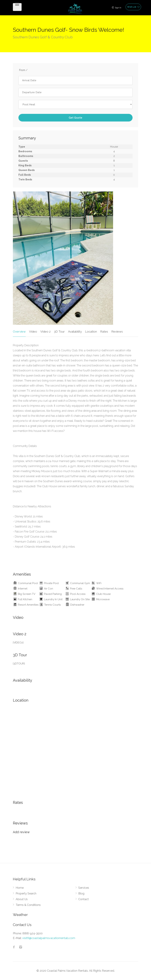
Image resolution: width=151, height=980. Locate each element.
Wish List (133, 7)
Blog (81, 893)
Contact (84, 899)
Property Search (26, 893)
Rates (104, 332)
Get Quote (75, 118)
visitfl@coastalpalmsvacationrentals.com (49, 938)
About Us (22, 899)
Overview (19, 332)
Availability (75, 332)
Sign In (116, 8)
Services (84, 888)
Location (91, 332)
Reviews (117, 332)
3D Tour (59, 332)
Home (20, 888)
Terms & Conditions (28, 905)
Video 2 (45, 332)
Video (33, 332)
